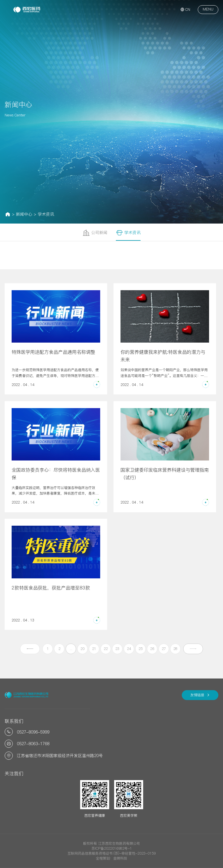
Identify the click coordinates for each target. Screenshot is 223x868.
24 (129, 649)
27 (164, 649)
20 (82, 649)
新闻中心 (24, 214)
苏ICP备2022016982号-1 (112, 848)
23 (117, 649)
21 (94, 649)
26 (152, 649)
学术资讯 (46, 214)
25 (141, 649)
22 (106, 649)
